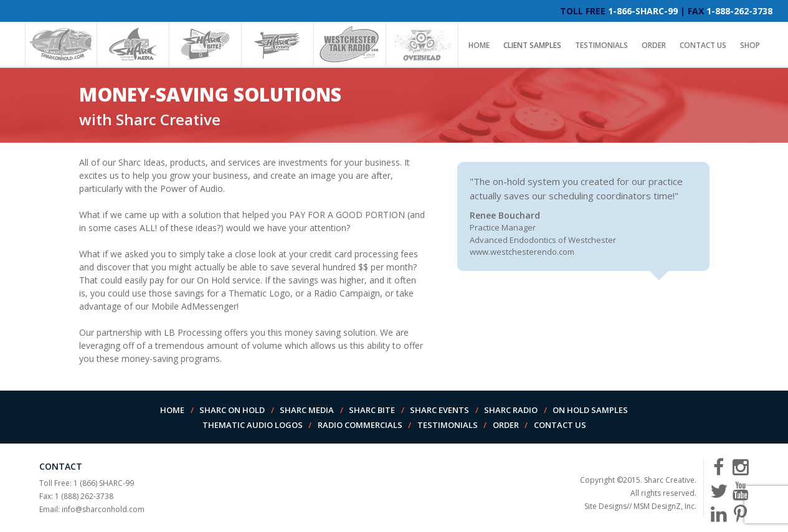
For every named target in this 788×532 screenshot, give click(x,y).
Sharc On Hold (232, 410)
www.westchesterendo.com (522, 252)
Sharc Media (307, 410)
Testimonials (601, 45)
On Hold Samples (590, 410)
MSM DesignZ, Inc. (665, 506)
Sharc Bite (372, 410)
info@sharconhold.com (103, 509)
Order (654, 45)
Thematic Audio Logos (253, 425)
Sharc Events (439, 410)
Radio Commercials (360, 425)
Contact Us (703, 45)
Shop (750, 45)
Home (479, 45)
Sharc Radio (511, 410)
